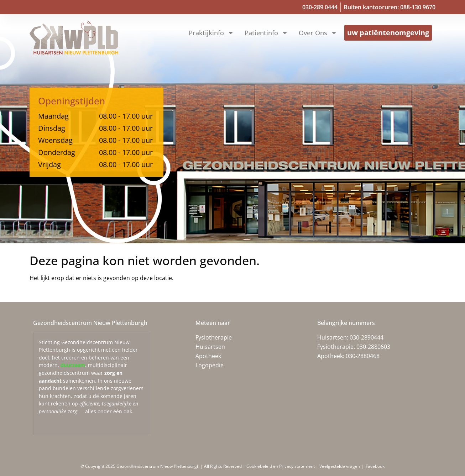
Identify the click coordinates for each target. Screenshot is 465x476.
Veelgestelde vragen (340, 466)
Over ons (318, 33)
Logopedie (210, 365)
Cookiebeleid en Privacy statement (281, 466)
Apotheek (208, 356)
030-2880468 (363, 356)
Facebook (375, 466)
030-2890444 (367, 337)
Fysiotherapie (214, 337)
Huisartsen (210, 347)
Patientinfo (266, 33)
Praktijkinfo (211, 33)
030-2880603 (373, 347)
